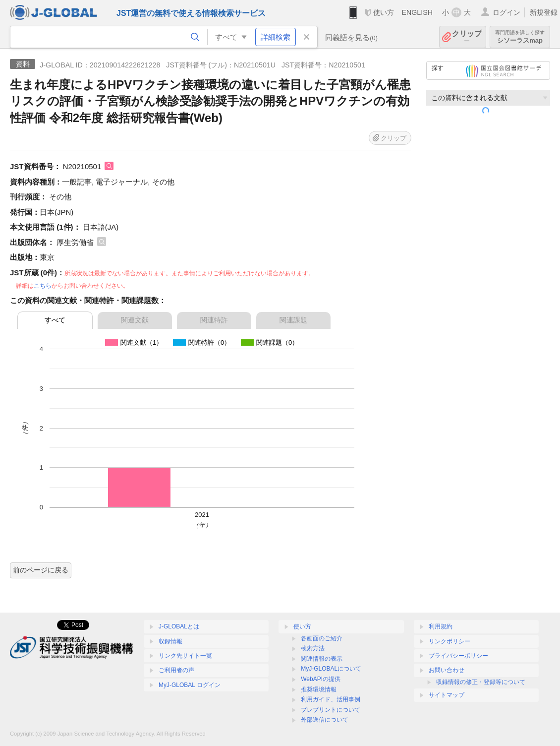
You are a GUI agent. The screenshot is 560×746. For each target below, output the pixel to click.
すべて (55, 320)
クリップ (467, 37)
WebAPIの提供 (321, 679)
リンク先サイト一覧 (185, 656)
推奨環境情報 (319, 689)
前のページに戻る (41, 570)
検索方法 (313, 648)
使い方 (384, 12)
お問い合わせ (447, 670)
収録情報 (170, 641)
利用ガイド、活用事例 (331, 699)
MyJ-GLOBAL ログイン (190, 685)
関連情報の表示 (322, 659)
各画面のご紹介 (322, 638)
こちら (43, 286)
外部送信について (325, 720)
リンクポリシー (449, 641)
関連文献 (135, 320)
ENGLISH (417, 12)
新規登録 (544, 12)
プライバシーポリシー (458, 656)
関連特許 (214, 320)
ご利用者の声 (176, 670)
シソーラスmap (520, 37)
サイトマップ (447, 695)
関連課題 (293, 320)
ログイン (506, 12)
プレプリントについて (331, 710)
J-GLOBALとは (179, 626)
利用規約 (441, 626)
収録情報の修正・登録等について (481, 682)
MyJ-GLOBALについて (331, 669)
